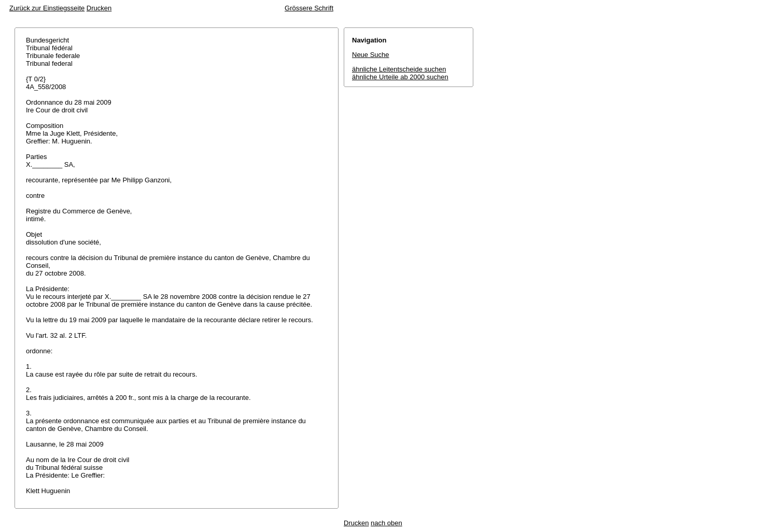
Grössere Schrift (309, 8)
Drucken (99, 8)
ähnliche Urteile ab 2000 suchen (400, 77)
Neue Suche (371, 55)
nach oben (386, 523)
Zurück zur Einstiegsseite (47, 8)
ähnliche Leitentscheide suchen (399, 69)
